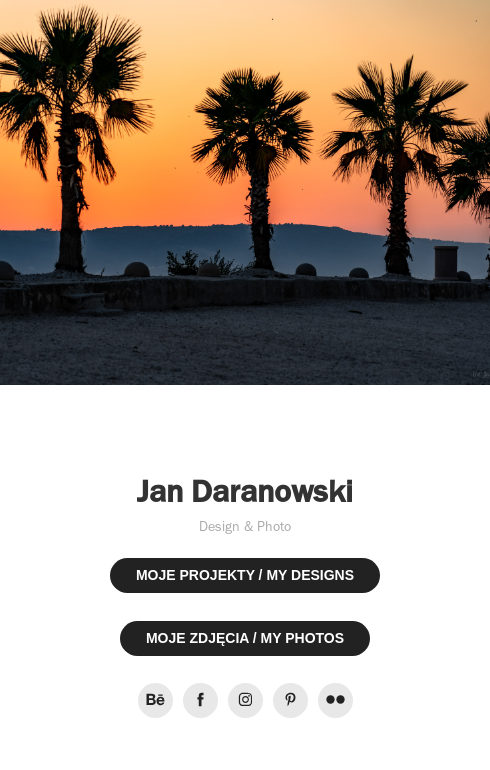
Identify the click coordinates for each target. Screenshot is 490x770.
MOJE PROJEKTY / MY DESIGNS (245, 575)
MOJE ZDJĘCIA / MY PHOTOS (245, 638)
